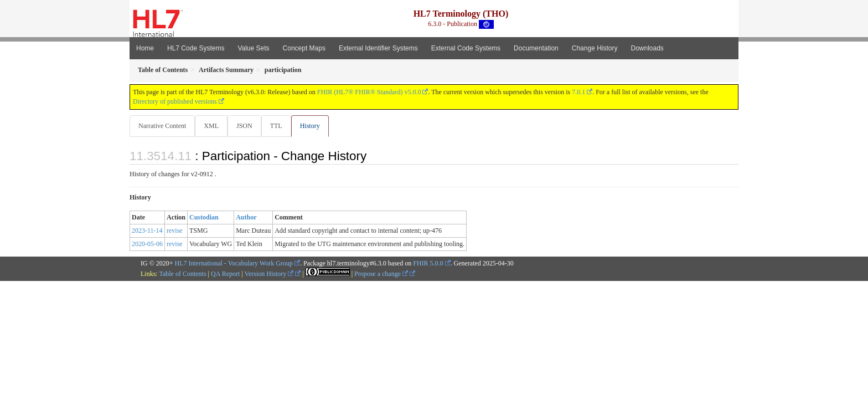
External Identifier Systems (378, 48)
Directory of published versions (175, 101)
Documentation (536, 48)
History (314, 126)
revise (175, 231)
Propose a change (381, 274)
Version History (269, 274)
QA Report (225, 274)
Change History (595, 48)
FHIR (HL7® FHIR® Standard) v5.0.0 (369, 92)
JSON (247, 126)
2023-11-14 (147, 231)
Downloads (647, 48)
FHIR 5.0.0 (428, 264)
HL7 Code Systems (196, 48)
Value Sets (253, 48)
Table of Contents (182, 274)
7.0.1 (578, 92)
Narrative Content (162, 126)
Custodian (204, 218)
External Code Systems (466, 48)
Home (145, 48)
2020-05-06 (147, 244)
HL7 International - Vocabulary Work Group (234, 264)
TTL (280, 126)
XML (212, 126)
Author (246, 218)
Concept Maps (304, 48)
